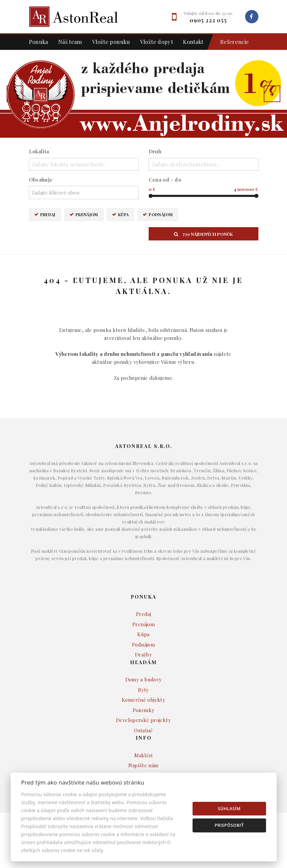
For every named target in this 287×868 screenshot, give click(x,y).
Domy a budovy (144, 679)
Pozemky (144, 710)
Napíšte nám (143, 765)
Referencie (231, 42)
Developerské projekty (143, 720)
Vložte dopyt (157, 42)
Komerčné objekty (143, 700)
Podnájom (161, 214)
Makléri (143, 755)
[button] (15, 94)
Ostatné (143, 730)
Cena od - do (165, 180)
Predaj (48, 214)
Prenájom (87, 214)
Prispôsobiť (229, 825)
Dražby (143, 654)
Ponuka (39, 42)
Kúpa (124, 214)
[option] (143, 94)
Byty (143, 690)
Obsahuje (41, 180)
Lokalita (39, 151)
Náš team (70, 42)
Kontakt (193, 42)
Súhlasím (229, 808)
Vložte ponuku (111, 42)
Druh (155, 151)
